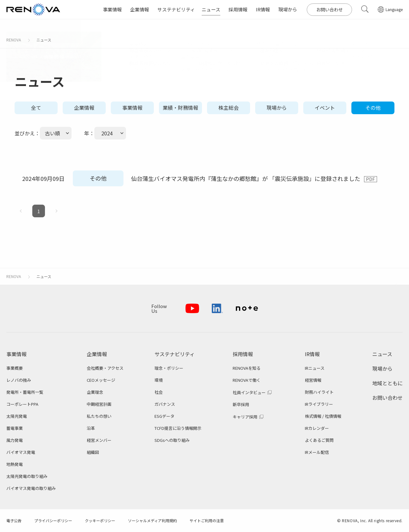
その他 (373, 108)
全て (36, 108)
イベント (325, 108)
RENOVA (14, 40)
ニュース (44, 40)
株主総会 (229, 108)
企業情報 (84, 108)
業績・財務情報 (180, 108)
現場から (277, 108)
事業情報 (132, 108)
